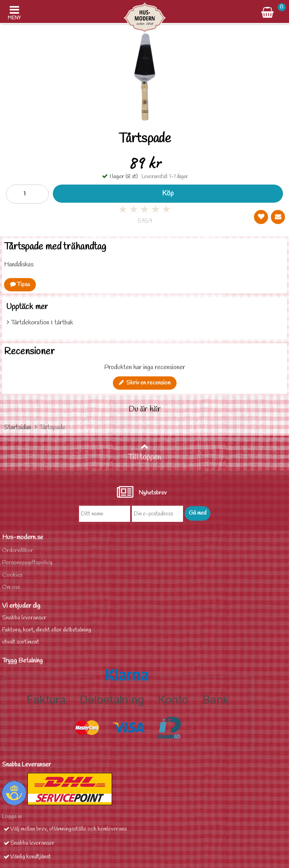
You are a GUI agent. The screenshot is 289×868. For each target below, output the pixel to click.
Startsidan (18, 427)
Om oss (11, 587)
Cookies (12, 575)
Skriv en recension (145, 383)
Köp (168, 194)
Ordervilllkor (18, 551)
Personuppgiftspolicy (27, 563)
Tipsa (20, 285)
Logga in (12, 817)
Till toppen (145, 453)
